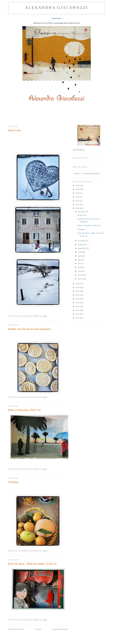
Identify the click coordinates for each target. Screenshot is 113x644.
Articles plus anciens (60, 629)
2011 (78, 314)
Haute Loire (14, 130)
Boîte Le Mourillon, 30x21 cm (24, 410)
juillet (80, 256)
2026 (78, 185)
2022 (78, 201)
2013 (78, 306)
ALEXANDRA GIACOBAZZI (57, 8)
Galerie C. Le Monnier (83, 174)
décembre (82, 212)
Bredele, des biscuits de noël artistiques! (30, 329)
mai (80, 263)
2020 (78, 208)
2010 (78, 318)
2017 (78, 291)
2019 (78, 284)
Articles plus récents (16, 629)
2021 (78, 204)
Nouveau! (57, 18)
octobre (81, 244)
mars (80, 271)
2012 (78, 310)
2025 (78, 189)
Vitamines (13, 482)
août (80, 252)
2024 (78, 193)
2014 (78, 303)
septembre (82, 248)
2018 (78, 287)
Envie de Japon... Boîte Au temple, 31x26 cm (32, 564)
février (81, 275)
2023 (78, 197)
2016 (78, 295)
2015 (78, 299)
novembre (82, 241)
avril (80, 267)
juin (80, 260)
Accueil (38, 629)
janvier (81, 279)
